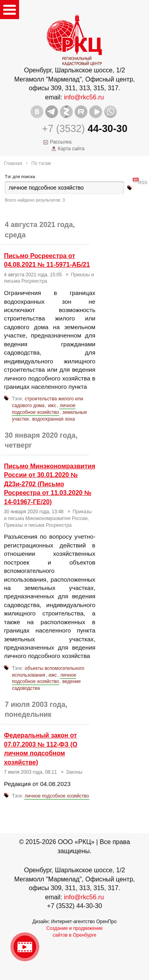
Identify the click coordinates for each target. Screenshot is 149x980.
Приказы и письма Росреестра (38, 525)
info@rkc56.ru (84, 97)
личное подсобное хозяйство (44, 409)
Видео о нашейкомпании (25, 947)
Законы (74, 772)
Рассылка (61, 142)
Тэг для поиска (20, 177)
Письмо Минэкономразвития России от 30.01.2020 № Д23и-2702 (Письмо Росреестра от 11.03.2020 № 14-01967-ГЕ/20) (50, 484)
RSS (143, 180)
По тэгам (41, 163)
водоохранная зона (53, 419)
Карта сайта (71, 149)
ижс (52, 406)
